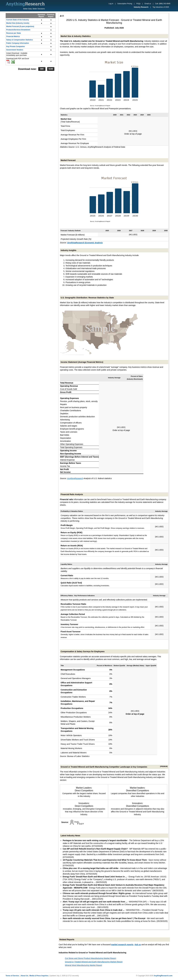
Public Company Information (18, 43)
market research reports (122, 945)
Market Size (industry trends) (18, 23)
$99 (42, 69)
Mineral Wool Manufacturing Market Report (84, 965)
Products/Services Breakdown (18, 30)
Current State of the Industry (18, 20)
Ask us (138, 945)
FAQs (138, 4)
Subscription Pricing (125, 4)
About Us (24, 976)
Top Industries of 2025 (161, 7)
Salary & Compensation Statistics (20, 40)
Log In (111, 4)
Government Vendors (15, 50)
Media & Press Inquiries (39, 976)
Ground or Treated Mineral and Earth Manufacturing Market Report (94, 962)
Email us (148, 4)
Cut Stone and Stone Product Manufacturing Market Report (90, 958)
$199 (51, 69)
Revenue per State (14, 33)
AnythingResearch (75, 478)
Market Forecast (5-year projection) (20, 26)
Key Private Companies (16, 46)
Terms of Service (12, 976)
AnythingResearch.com (163, 976)
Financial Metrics (13, 36)
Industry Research (141, 7)
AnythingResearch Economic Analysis (85, 243)
